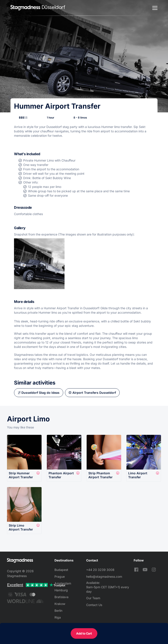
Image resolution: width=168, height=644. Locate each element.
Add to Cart (84, 633)
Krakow (60, 604)
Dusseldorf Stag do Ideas (40, 393)
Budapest (61, 570)
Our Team (93, 598)
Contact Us (94, 605)
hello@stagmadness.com (104, 577)
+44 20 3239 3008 (100, 570)
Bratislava (61, 597)
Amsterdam (63, 583)
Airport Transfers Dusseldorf (94, 393)
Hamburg (61, 590)
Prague (60, 577)
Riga (58, 617)
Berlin (58, 611)
